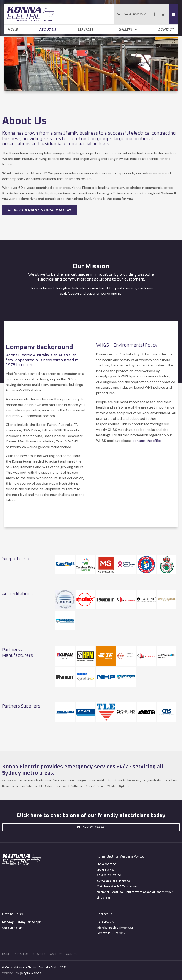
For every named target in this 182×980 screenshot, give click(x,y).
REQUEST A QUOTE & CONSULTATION (40, 210)
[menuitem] (6, 954)
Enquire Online (94, 827)
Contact (166, 29)
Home (13, 29)
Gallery (126, 29)
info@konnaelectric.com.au (115, 928)
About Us (48, 29)
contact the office (147, 441)
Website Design (13, 973)
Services (85, 29)
